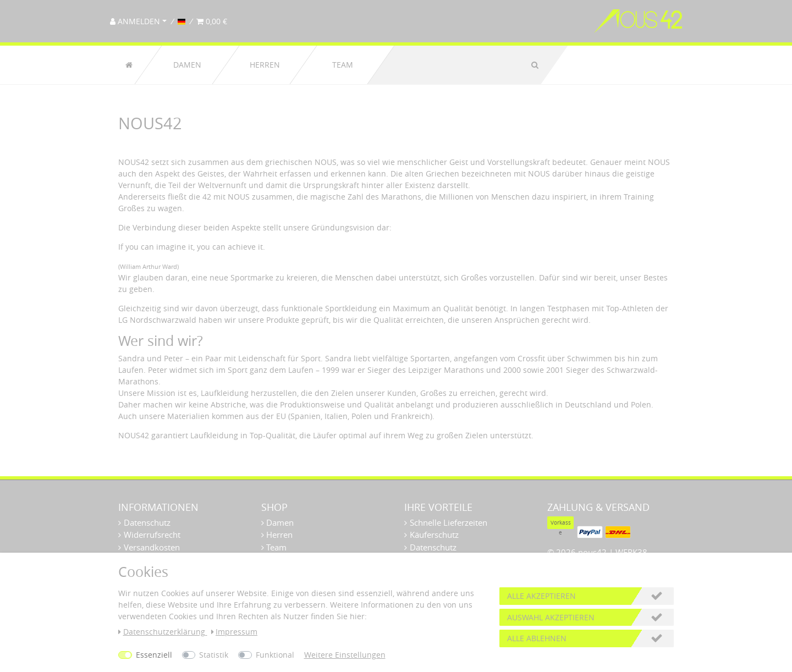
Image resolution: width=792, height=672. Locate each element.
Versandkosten (152, 547)
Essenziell (154, 655)
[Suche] (535, 65)
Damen (187, 65)
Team (343, 65)
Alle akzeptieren (541, 596)
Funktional (275, 655)
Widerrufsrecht (152, 535)
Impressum (235, 632)
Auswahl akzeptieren (551, 617)
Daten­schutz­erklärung (163, 632)
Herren (265, 65)
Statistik (214, 655)
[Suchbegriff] (456, 65)
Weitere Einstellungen (345, 655)
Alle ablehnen (537, 638)
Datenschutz (147, 522)
